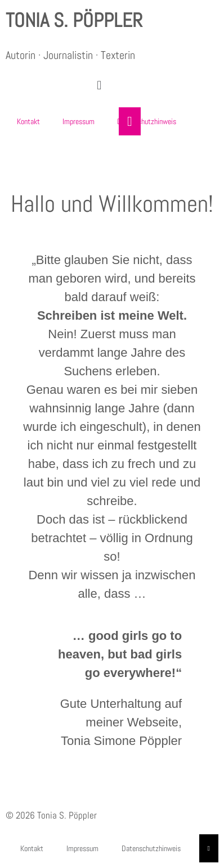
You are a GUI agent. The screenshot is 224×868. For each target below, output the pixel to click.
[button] (99, 85)
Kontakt (28, 121)
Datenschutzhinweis (147, 121)
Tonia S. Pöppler (74, 20)
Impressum (79, 121)
